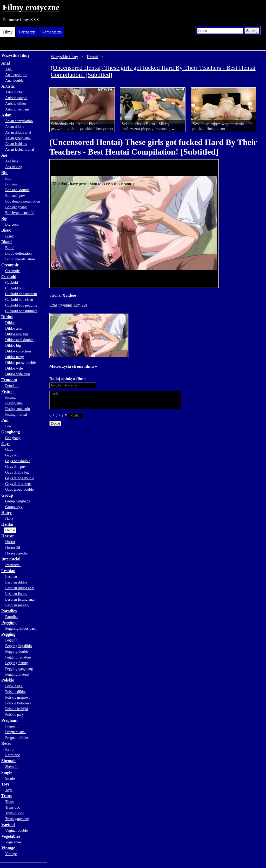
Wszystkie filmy (15, 55)
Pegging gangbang (19, 669)
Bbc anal (12, 184)
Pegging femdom (18, 657)
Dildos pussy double (21, 363)
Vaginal (8, 825)
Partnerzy (27, 32)
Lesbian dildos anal (20, 588)
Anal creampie (16, 75)
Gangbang (11, 432)
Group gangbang (18, 501)
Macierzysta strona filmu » (73, 366)
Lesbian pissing (17, 605)
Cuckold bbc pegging (21, 305)
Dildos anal (14, 328)
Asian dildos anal (18, 132)
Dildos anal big (17, 334)
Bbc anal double (17, 190)
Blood (6, 242)
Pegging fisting (17, 663)
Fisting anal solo (18, 409)
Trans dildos (14, 813)
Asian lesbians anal (20, 149)
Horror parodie (16, 553)
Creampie (10, 265)
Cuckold (9, 277)
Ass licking (14, 167)
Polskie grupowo (18, 697)
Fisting (7, 391)
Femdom (9, 380)
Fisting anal (14, 403)
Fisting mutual (16, 414)
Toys (5, 784)
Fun (5, 420)
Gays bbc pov (15, 467)
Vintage (8, 848)
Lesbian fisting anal (20, 599)
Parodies (9, 611)
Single (7, 772)
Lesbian (8, 571)
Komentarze (52, 32)
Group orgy (14, 507)
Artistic (8, 86)
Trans (6, 796)
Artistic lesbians (17, 109)
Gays (6, 444)
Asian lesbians (16, 144)
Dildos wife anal (18, 374)
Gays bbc (12, 455)
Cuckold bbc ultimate (21, 311)
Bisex (6, 230)
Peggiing (9, 623)
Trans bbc (13, 807)
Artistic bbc (14, 92)
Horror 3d (13, 547)
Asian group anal (18, 138)
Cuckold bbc (15, 288)
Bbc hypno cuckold (20, 213)
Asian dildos (15, 127)
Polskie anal (14, 686)
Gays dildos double (20, 478)
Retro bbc (12, 755)
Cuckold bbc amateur (21, 294)
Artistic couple (16, 98)
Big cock (12, 224)
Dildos (7, 317)
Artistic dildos (16, 103)
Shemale (9, 761)
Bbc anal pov (15, 196)
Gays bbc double (18, 461)
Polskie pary (15, 714)
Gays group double (19, 489)
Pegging (8, 634)
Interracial (11, 559)
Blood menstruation (20, 259)
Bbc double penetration (23, 201)
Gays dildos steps (18, 484)
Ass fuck (12, 161)
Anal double (14, 80)
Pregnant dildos (17, 738)
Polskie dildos (16, 692)
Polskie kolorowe (18, 703)
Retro (6, 743)
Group (7, 495)
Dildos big (13, 345)
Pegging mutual (17, 674)
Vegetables (11, 836)
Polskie (8, 680)
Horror (8, 536)
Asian (6, 115)
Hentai (7, 524)
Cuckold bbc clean (19, 300)
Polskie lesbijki (17, 709)
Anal (6, 63)
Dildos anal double (19, 340)
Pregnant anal (15, 732)
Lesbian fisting (16, 594)
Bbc (5, 173)
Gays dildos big (17, 472)
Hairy (6, 513)
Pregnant (9, 720)
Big (4, 218)
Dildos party (15, 357)
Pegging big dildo (18, 646)
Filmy (8, 32)
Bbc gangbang (16, 207)
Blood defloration (18, 253)
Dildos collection (18, 351)
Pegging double (17, 651)
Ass (4, 155)
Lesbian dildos (16, 582)
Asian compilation (19, 121)
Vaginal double (16, 830)
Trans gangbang (17, 819)
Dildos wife (14, 368)
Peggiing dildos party (21, 628)
